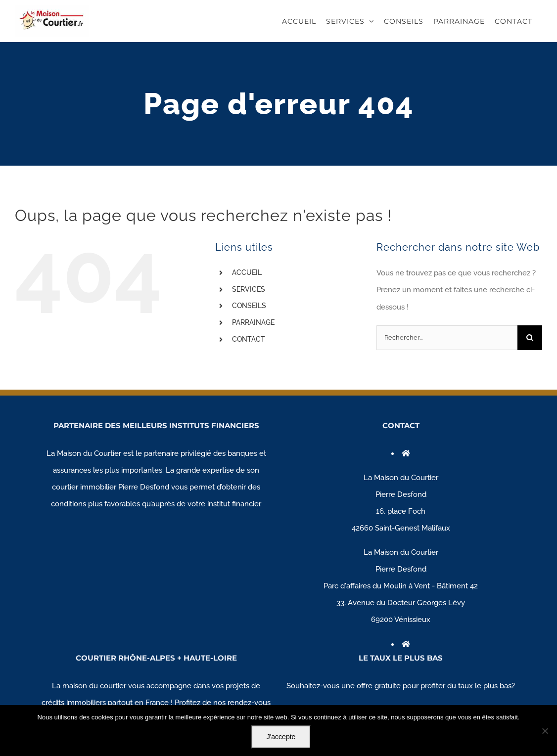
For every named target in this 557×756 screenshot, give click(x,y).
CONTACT (249, 339)
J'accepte (281, 737)
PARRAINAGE (253, 322)
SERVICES (249, 289)
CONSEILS (249, 306)
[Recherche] (530, 338)
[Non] (545, 731)
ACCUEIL (247, 272)
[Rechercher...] (447, 338)
